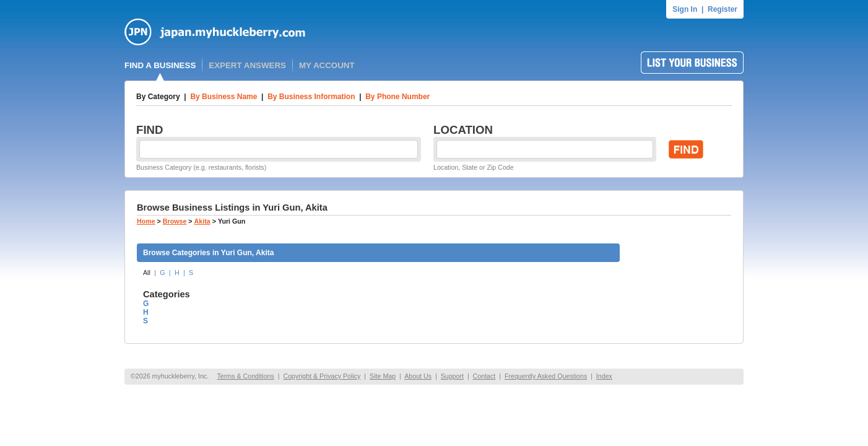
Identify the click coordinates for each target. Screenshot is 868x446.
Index (604, 376)
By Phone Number (397, 97)
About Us (418, 376)
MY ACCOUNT (327, 65)
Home (146, 221)
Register (723, 9)
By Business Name (224, 97)
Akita (202, 221)
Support (452, 376)
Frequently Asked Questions (546, 376)
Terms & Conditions (245, 376)
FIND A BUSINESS (160, 65)
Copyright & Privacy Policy (322, 376)
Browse (175, 221)
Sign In (685, 9)
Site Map (383, 376)
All (147, 273)
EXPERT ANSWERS (247, 65)
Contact (484, 376)
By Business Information (311, 97)
